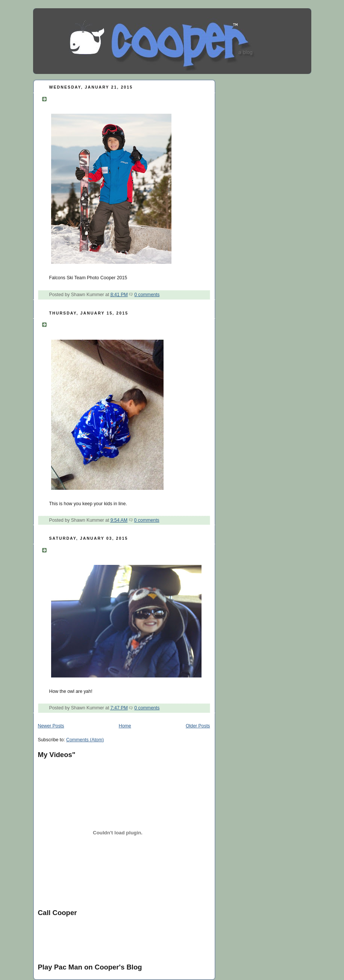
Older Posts (198, 726)
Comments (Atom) (85, 740)
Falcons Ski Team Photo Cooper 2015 (115, 98)
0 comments (147, 295)
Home (125, 726)
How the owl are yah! (86, 549)
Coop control (72, 324)
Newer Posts (51, 726)
